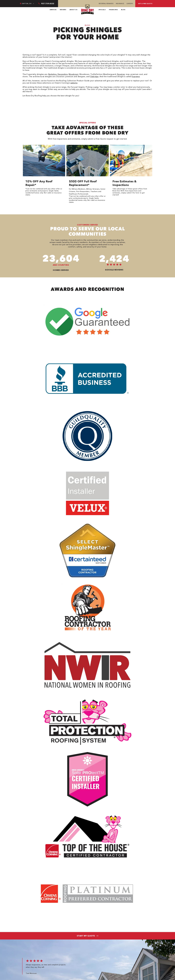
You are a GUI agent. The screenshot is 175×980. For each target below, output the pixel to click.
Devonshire (63, 74)
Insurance (120, 4)
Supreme (136, 76)
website (74, 83)
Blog (123, 10)
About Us (73, 10)
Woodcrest (73, 74)
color (96, 87)
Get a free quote (145, 4)
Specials (102, 10)
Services (53, 10)
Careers (130, 4)
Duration (121, 74)
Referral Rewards (106, 4)
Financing (113, 10)
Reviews (63, 10)
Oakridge (94, 76)
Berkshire (52, 74)
